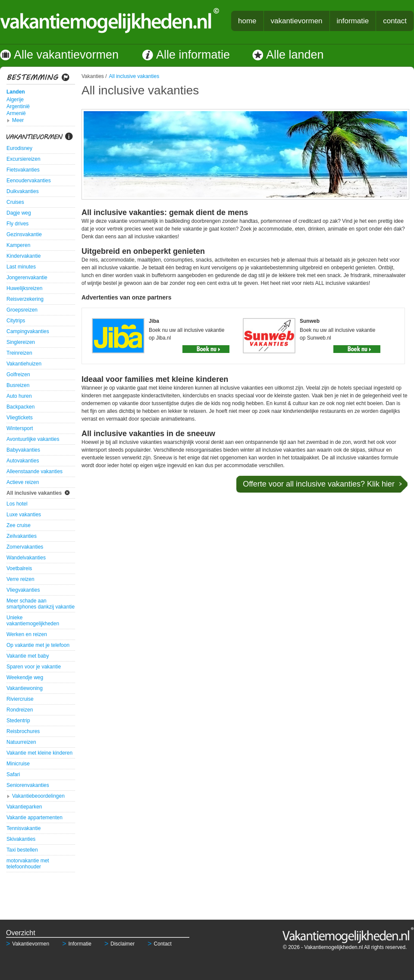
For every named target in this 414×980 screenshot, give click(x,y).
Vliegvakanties (23, 590)
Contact (160, 944)
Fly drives (17, 224)
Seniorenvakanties (28, 785)
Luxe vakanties (24, 515)
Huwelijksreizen (24, 288)
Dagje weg (19, 213)
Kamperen (18, 245)
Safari (13, 774)
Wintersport (20, 428)
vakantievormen (297, 21)
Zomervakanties (25, 547)
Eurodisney (19, 148)
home (247, 21)
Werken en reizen (27, 634)
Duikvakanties (23, 191)
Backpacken (20, 407)
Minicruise (18, 764)
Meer (18, 120)
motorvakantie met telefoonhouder (28, 864)
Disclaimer (119, 944)
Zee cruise (19, 525)
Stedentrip (18, 721)
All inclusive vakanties (34, 493)
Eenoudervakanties (29, 181)
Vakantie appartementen (34, 818)
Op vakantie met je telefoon (38, 645)
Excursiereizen (24, 159)
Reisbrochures (23, 731)
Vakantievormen (28, 944)
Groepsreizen (22, 310)
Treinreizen (19, 353)
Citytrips (16, 321)
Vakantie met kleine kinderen (39, 753)
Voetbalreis (19, 568)
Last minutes (21, 267)
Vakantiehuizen (24, 364)
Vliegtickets (20, 418)
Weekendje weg (25, 677)
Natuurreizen (21, 742)
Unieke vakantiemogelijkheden (33, 621)
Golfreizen (18, 375)
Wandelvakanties (26, 558)
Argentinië (18, 106)
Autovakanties (23, 461)
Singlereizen (21, 342)
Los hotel (17, 504)
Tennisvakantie (24, 828)
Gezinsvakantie (24, 234)
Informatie (77, 944)
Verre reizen (20, 579)
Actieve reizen (23, 482)
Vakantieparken (24, 807)
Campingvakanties (28, 331)
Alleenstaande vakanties (34, 471)
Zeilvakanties (22, 536)
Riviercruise (20, 699)
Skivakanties (21, 839)
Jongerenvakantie (27, 278)
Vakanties (93, 76)
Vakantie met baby (28, 656)
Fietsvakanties (23, 170)
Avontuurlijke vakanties (33, 439)
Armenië (16, 113)
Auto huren (19, 396)
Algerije (15, 100)
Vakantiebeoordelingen (38, 796)
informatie (353, 21)
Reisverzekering (25, 299)
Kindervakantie (24, 256)
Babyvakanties (23, 450)
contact (395, 21)
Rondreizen (20, 710)
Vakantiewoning (25, 688)
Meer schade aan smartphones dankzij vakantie (41, 604)
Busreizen (18, 385)
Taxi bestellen (22, 850)
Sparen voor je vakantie (34, 667)
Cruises (15, 202)
